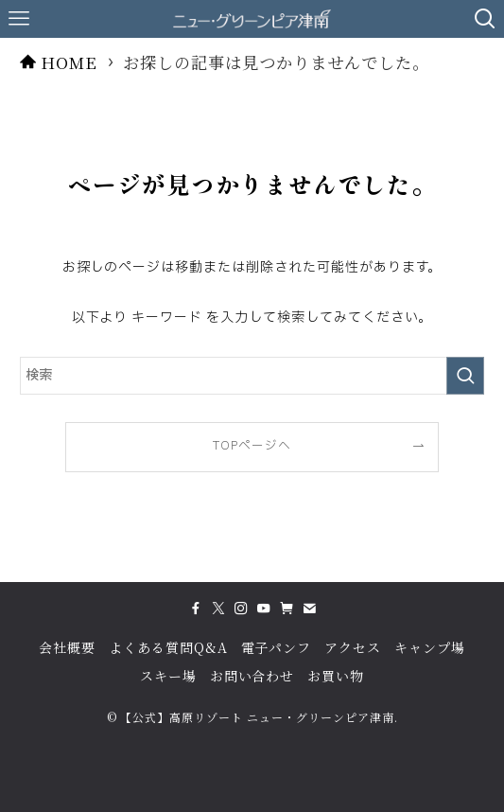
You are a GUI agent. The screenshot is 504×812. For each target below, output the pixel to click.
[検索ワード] (252, 376)
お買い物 (336, 676)
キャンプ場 (430, 647)
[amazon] (287, 609)
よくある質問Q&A (168, 647)
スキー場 (168, 676)
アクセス (353, 647)
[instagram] (241, 609)
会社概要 (67, 647)
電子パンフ (277, 647)
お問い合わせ (252, 676)
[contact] (309, 609)
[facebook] (196, 609)
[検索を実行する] (465, 376)
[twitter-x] (218, 609)
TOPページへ (252, 446)
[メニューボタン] (19, 19)
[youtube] (264, 609)
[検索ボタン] (485, 19)
